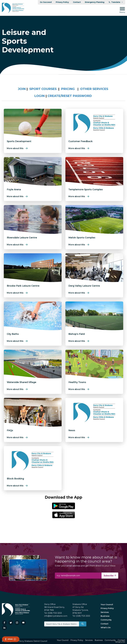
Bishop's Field (77, 334)
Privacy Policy (62, 2)
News (72, 430)
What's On (106, 628)
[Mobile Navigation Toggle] (122, 10)
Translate (116, 2)
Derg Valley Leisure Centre (84, 286)
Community (106, 620)
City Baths (13, 334)
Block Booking (15, 479)
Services (105, 612)
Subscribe (110, 576)
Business (105, 616)
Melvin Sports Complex (82, 238)
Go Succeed (46, 2)
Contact (77, 2)
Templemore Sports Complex (86, 189)
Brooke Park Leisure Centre (23, 286)
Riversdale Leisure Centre (22, 238)
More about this (15, 148)
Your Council (107, 605)
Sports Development (19, 141)
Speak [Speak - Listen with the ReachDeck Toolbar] (10, 639)
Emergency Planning (95, 2)
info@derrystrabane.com (56, 616)
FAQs (10, 430)
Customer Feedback (80, 141)
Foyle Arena (14, 189)
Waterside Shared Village (22, 382)
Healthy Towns (77, 382)
